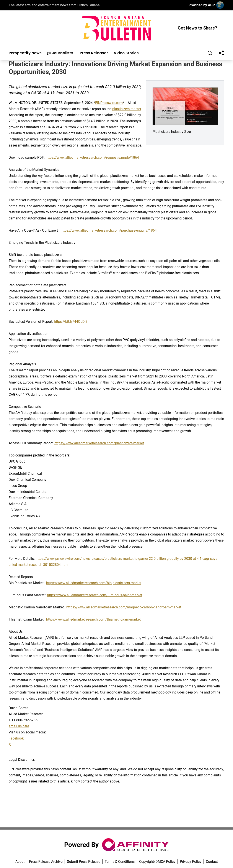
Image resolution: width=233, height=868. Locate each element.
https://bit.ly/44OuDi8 (71, 322)
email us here (19, 726)
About (20, 862)
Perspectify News (25, 53)
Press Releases (94, 53)
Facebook (16, 738)
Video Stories (126, 53)
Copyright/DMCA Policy (157, 862)
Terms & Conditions (120, 862)
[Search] (210, 53)
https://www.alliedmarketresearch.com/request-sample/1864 (92, 157)
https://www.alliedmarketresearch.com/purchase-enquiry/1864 (109, 230)
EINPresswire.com (109, 103)
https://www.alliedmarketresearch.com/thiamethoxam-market (93, 619)
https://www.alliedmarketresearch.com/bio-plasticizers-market (94, 583)
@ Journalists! (61, 53)
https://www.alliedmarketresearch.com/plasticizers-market (99, 443)
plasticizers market (127, 109)
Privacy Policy (191, 862)
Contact (212, 862)
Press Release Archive (46, 862)
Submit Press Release (84, 862)
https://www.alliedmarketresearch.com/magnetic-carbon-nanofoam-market (124, 607)
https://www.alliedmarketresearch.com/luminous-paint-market (95, 595)
